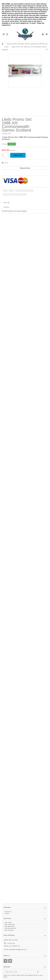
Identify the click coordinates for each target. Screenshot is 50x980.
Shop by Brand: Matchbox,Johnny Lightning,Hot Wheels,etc (27, 44)
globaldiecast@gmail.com (18, 949)
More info (7, 203)
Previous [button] (10, 71)
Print (6, 163)
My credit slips (10, 925)
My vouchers (9, 930)
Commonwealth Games (25, 190)
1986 (12, 190)
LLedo (6, 47)
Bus (6, 190)
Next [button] (41, 71)
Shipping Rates (25, 168)
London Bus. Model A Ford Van (15, 194)
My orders (8, 923)
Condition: (5, 134)
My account (7, 918)
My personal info (11, 928)
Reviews (6, 207)
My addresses (10, 926)
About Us (8, 912)
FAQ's (7, 914)
